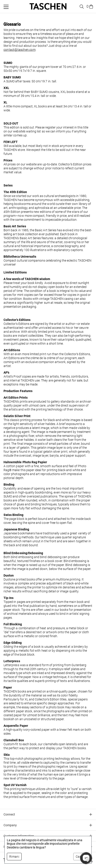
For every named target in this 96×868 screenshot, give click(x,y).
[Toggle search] (81, 7)
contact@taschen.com (20, 50)
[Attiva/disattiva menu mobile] (6, 7)
